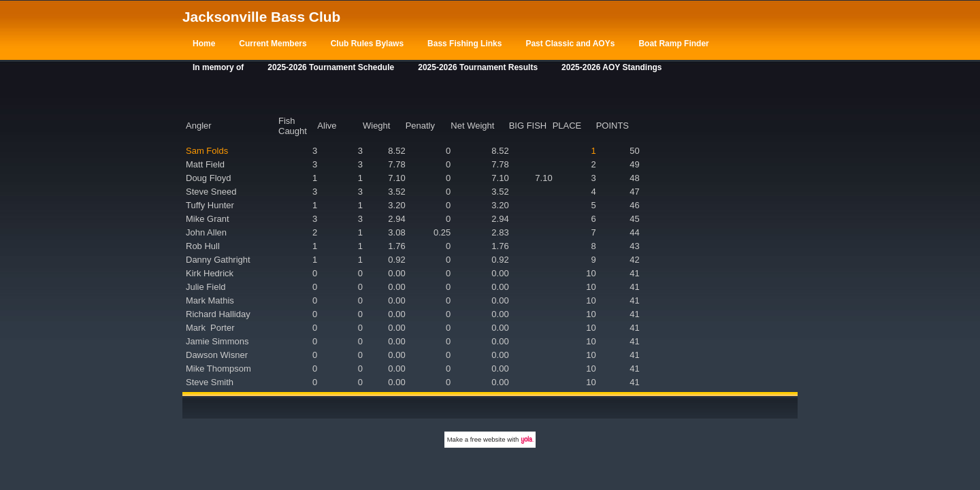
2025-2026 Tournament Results (478, 67)
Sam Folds (207, 151)
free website (488, 439)
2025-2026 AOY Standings (611, 67)
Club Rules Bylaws (367, 44)
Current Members (273, 44)
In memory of (218, 67)
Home (204, 44)
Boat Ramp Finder (673, 44)
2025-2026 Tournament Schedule (331, 67)
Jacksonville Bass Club (261, 17)
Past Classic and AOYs (570, 44)
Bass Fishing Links (464, 44)
